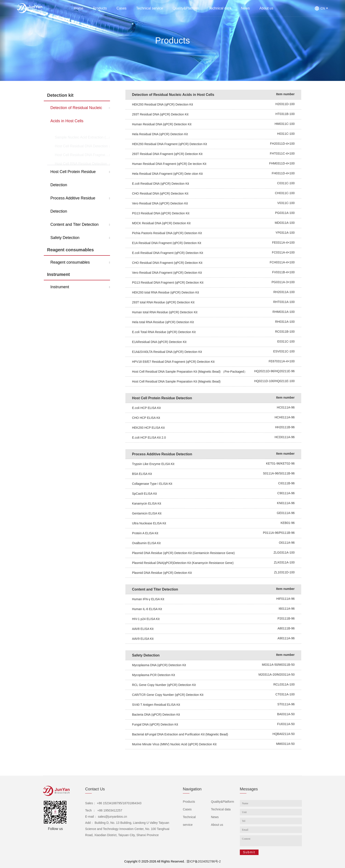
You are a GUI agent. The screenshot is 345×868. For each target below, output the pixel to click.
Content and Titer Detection (74, 224)
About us (266, 8)
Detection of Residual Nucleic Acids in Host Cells (76, 114)
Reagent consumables (70, 250)
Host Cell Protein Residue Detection (73, 178)
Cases (121, 8)
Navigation (192, 789)
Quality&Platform (186, 8)
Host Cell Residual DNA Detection (81, 138)
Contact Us (95, 789)
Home (79, 8)
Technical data (220, 8)
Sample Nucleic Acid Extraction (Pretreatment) (82, 130)
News (245, 8)
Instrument (58, 274)
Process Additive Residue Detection (73, 205)
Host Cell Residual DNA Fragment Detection (82, 147)
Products (100, 8)
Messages (249, 789)
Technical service (150, 8)
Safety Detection (65, 238)
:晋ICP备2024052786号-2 (203, 861)
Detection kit (60, 95)
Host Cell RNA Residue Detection (81, 156)
